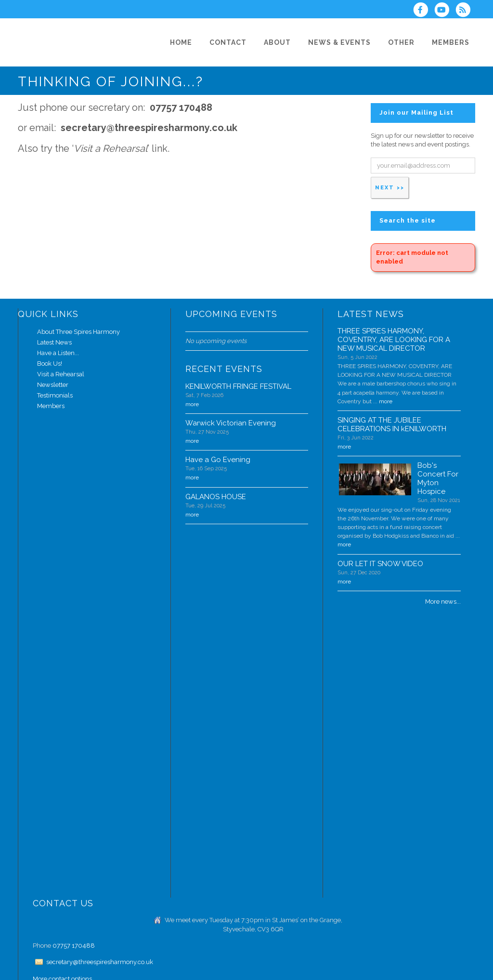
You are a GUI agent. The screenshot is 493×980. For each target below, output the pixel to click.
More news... (443, 602)
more (192, 404)
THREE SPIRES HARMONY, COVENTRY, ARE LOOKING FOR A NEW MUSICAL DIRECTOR (394, 340)
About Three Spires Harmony (78, 332)
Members (51, 406)
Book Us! (50, 364)
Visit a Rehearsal (61, 374)
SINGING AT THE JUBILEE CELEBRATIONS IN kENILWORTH (392, 424)
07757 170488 (74, 946)
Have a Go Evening (218, 460)
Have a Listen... (58, 353)
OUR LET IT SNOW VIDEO (380, 564)
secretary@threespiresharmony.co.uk (100, 962)
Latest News (54, 342)
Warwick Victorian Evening (231, 423)
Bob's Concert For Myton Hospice (438, 478)
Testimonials (55, 395)
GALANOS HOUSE (216, 497)
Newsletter (53, 385)
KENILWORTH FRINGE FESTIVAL (238, 386)
